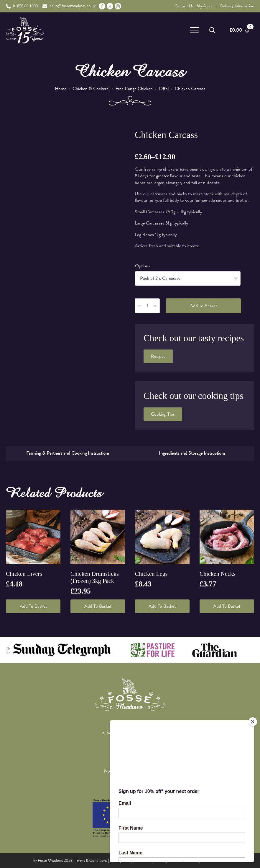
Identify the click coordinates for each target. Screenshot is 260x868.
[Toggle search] (212, 30)
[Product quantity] (147, 306)
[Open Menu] (194, 30)
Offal (164, 89)
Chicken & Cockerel (91, 89)
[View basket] (240, 30)
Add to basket (203, 306)
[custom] (110, 6)
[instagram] (118, 6)
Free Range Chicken (134, 89)
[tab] (68, 453)
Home (61, 89)
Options (143, 266)
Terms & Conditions (91, 860)
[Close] (253, 722)
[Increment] (155, 306)
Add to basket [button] (33, 606)
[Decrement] (139, 306)
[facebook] (102, 6)
